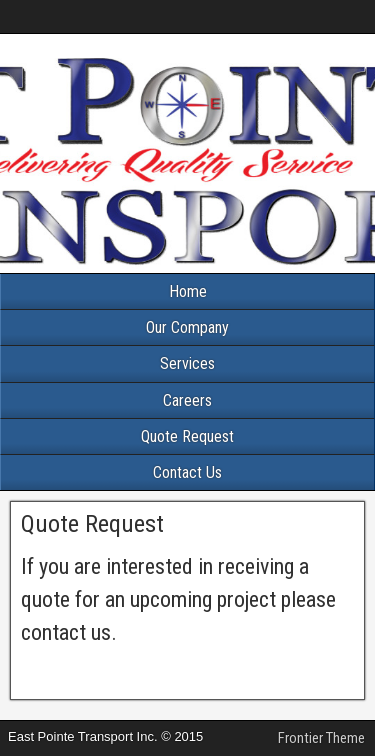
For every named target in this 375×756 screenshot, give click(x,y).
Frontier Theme (321, 738)
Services (187, 363)
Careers (187, 400)
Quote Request (187, 436)
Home (188, 291)
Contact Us (187, 472)
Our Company (187, 327)
